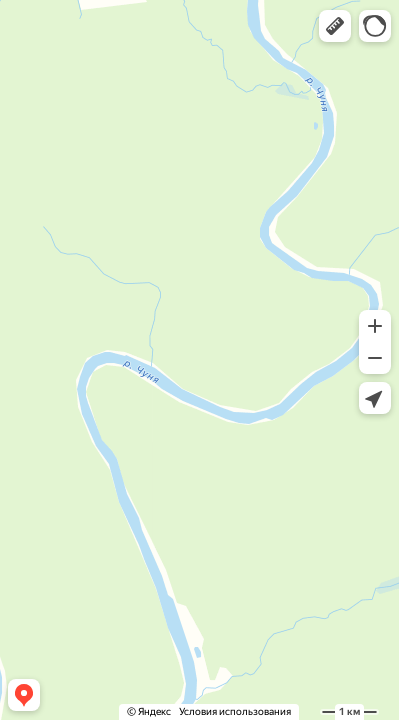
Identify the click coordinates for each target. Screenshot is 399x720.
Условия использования (235, 711)
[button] (335, 26)
